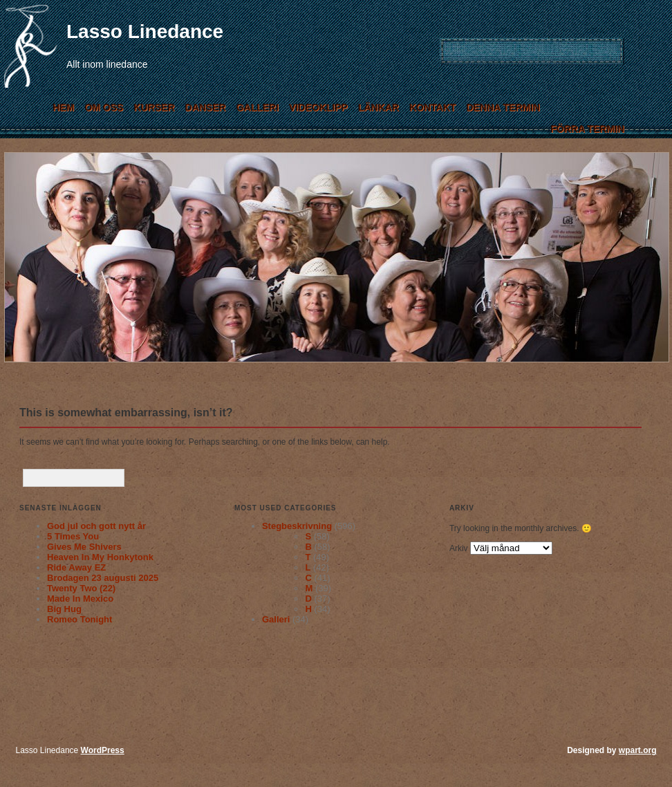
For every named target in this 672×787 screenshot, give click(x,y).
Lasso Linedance (145, 31)
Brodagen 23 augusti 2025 (103, 578)
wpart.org (638, 750)
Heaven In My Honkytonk (100, 557)
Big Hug (64, 609)
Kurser (154, 107)
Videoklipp (318, 107)
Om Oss (104, 107)
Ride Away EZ (76, 567)
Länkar (379, 107)
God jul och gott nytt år (96, 526)
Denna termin (503, 107)
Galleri (257, 107)
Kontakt (432, 107)
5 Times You (73, 536)
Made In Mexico (80, 599)
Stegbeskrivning (297, 526)
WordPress (103, 750)
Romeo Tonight (80, 619)
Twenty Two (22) (81, 588)
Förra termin (587, 129)
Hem (63, 107)
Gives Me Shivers (84, 547)
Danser (205, 107)
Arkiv (459, 548)
